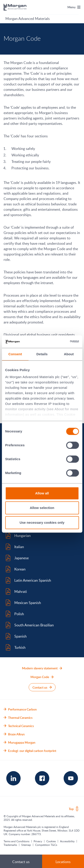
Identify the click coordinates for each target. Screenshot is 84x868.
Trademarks (10, 845)
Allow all (42, 493)
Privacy (38, 841)
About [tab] (69, 354)
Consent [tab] (15, 354)
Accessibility (67, 841)
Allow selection (42, 508)
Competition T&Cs (46, 845)
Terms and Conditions (16, 841)
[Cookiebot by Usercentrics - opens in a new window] (60, 342)
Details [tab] (42, 354)
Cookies (51, 841)
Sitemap (26, 845)
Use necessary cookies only (42, 522)
